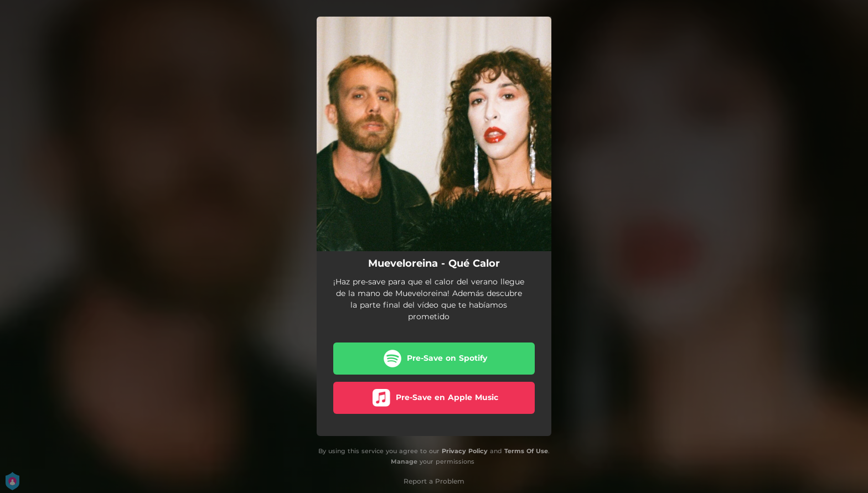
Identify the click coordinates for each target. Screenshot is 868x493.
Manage (404, 461)
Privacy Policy (465, 451)
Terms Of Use (526, 451)
